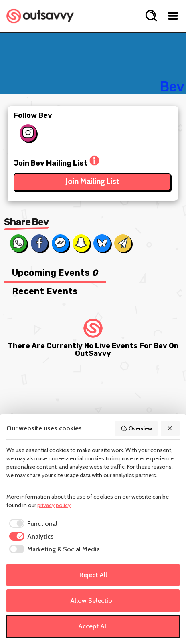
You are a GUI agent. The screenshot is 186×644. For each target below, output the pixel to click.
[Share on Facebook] (39, 243)
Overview (136, 428)
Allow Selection (93, 601)
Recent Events (45, 291)
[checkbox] (32, 524)
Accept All (93, 626)
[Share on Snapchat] (81, 243)
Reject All (93, 575)
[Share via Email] (123, 243)
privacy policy (54, 505)
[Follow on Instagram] (28, 133)
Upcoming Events (55, 273)
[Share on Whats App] (18, 243)
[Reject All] (170, 428)
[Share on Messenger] (60, 243)
